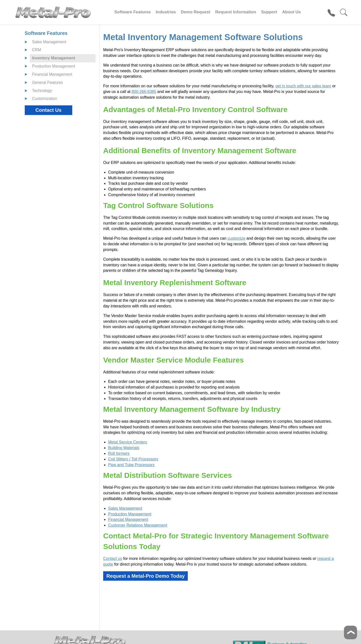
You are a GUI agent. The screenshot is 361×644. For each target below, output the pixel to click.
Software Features (132, 12)
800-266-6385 (144, 92)
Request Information (236, 12)
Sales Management (125, 508)
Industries (166, 12)
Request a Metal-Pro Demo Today (145, 576)
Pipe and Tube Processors (131, 465)
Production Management (130, 514)
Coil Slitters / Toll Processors (133, 459)
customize (237, 238)
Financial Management (128, 519)
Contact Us (48, 110)
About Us (291, 12)
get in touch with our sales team (303, 86)
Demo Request (196, 12)
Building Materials (124, 448)
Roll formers (119, 453)
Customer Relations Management (138, 525)
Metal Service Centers (128, 442)
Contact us (113, 559)
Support (269, 12)
